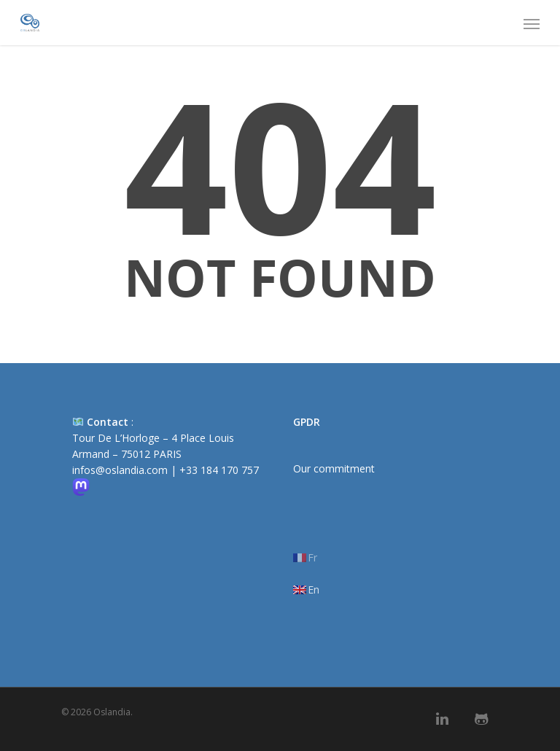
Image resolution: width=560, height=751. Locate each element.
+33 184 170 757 (219, 470)
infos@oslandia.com (120, 470)
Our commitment (334, 468)
